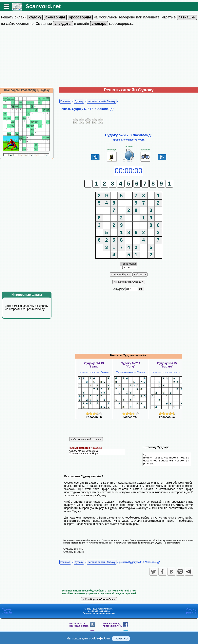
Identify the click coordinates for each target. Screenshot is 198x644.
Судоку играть (73, 551)
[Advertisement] (99, 58)
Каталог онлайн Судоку (101, 101)
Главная (65, 101)
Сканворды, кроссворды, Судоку (27, 90)
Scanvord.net (43, 6)
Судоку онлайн (74, 554)
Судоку (79, 101)
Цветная (129, 267)
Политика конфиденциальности (99, 615)
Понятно (121, 639)
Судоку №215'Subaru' (167, 365)
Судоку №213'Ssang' (94, 365)
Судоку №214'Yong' (130, 365)
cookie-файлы (99, 638)
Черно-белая (129, 264)
